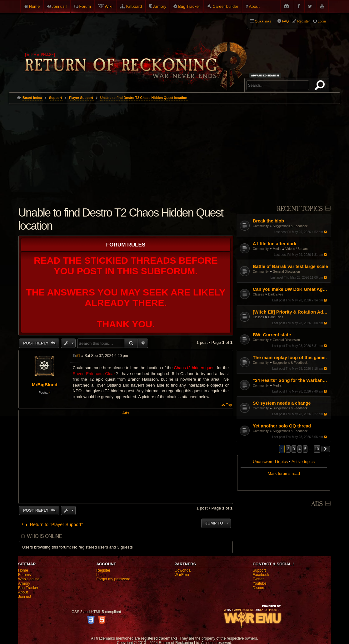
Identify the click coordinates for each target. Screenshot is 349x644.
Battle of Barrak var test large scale (290, 266)
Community (261, 226)
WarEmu (182, 575)
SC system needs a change (282, 403)
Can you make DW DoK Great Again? (291, 289)
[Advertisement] (174, 151)
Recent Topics (300, 209)
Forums (25, 575)
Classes (258, 294)
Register (103, 570)
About (254, 6)
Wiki (109, 6)
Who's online (29, 579)
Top (229, 405)
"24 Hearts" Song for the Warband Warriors (291, 380)
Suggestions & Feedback (290, 226)
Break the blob (268, 221)
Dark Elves (276, 294)
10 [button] (317, 449)
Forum (85, 6)
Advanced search (266, 75)
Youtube (260, 583)
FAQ (286, 21)
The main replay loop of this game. (290, 358)
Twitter (258, 579)
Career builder (225, 6)
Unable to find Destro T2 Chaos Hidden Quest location (144, 98)
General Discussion (286, 272)
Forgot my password (113, 579)
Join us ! (59, 6)
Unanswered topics (270, 462)
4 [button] (300, 449)
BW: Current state (272, 335)
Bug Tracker (189, 6)
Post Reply (36, 343)
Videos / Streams (297, 249)
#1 (78, 356)
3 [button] (294, 449)
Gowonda (182, 570)
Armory (160, 6)
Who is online (44, 536)
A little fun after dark (274, 244)
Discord (259, 588)
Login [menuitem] (322, 21)
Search (321, 86)
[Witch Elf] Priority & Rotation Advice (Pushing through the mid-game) (291, 312)
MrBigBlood (45, 385)
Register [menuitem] (303, 21)
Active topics (303, 462)
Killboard (134, 6)
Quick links (263, 21)
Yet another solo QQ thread (282, 426)
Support (259, 570)
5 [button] (305, 449)
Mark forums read (284, 473)
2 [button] (288, 449)
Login (101, 575)
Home (35, 6)
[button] (326, 449)
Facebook (261, 575)
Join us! (25, 597)
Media (277, 249)
